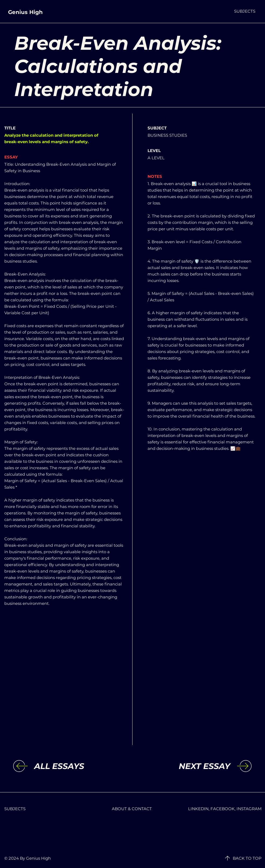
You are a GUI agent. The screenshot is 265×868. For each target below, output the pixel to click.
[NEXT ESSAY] (186, 766)
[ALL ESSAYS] (78, 766)
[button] (245, 11)
